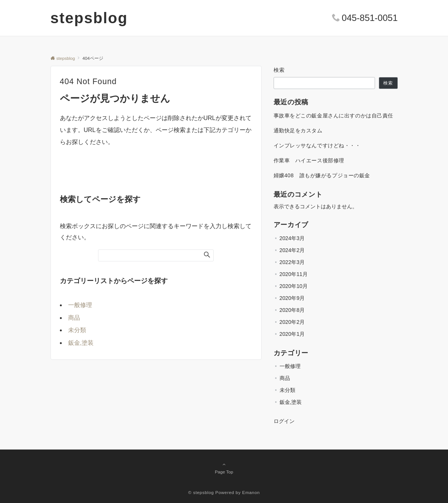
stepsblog (89, 18)
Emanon (251, 492)
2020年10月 (294, 286)
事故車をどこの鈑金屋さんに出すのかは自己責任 (334, 116)
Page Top (224, 468)
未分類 (77, 330)
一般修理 (80, 305)
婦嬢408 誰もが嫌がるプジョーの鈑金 (322, 175)
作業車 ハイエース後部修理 (309, 160)
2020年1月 (292, 334)
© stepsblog (201, 492)
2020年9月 (292, 298)
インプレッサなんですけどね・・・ (317, 145)
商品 (74, 318)
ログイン (284, 421)
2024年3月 (292, 238)
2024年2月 (292, 250)
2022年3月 (292, 262)
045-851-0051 (370, 18)
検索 (279, 70)
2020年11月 (294, 274)
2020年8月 (292, 310)
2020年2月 (292, 322)
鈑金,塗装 (81, 343)
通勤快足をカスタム (298, 131)
